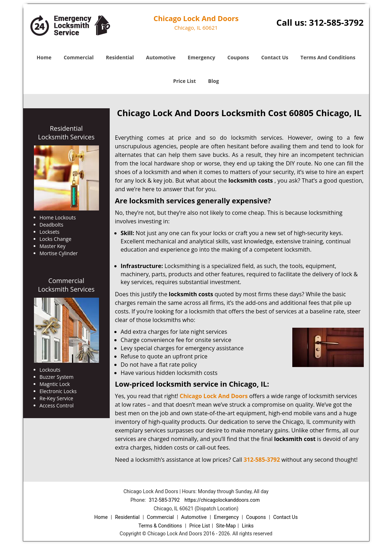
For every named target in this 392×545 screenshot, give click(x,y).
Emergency (201, 57)
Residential (120, 57)
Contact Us (275, 57)
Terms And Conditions (328, 57)
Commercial (79, 57)
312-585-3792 (336, 22)
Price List (184, 81)
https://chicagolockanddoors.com (222, 500)
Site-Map (226, 526)
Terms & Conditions (160, 526)
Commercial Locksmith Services (66, 285)
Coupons (238, 57)
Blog (213, 81)
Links (248, 526)
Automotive (161, 57)
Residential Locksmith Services (66, 133)
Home (44, 57)
